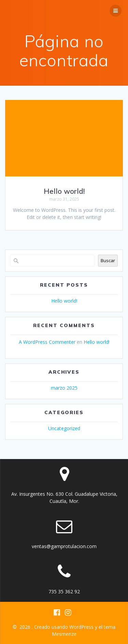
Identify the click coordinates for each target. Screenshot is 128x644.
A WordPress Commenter (47, 342)
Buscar (108, 260)
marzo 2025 (64, 388)
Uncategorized (64, 428)
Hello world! (64, 191)
